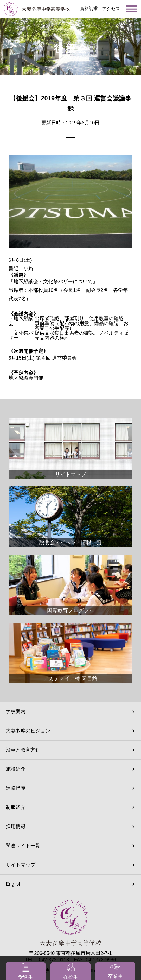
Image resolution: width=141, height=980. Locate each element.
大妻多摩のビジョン (28, 731)
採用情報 (16, 826)
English (14, 884)
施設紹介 (16, 769)
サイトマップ (21, 865)
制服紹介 (16, 807)
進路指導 (16, 788)
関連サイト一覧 (23, 846)
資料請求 (89, 9)
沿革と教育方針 (23, 750)
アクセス (111, 9)
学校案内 (16, 711)
